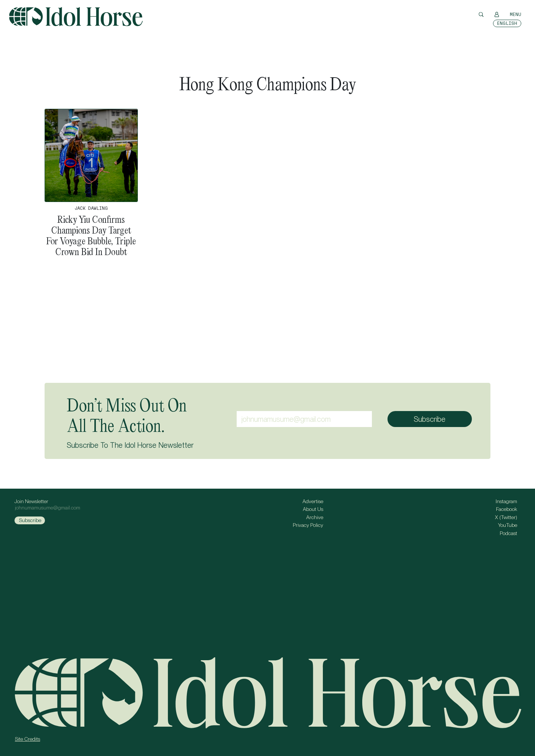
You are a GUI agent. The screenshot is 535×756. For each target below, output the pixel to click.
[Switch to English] (507, 23)
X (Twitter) (506, 517)
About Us (313, 509)
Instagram (506, 501)
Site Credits (27, 739)
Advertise (313, 501)
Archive (315, 517)
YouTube (508, 525)
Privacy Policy (308, 525)
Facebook (507, 509)
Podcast (508, 533)
